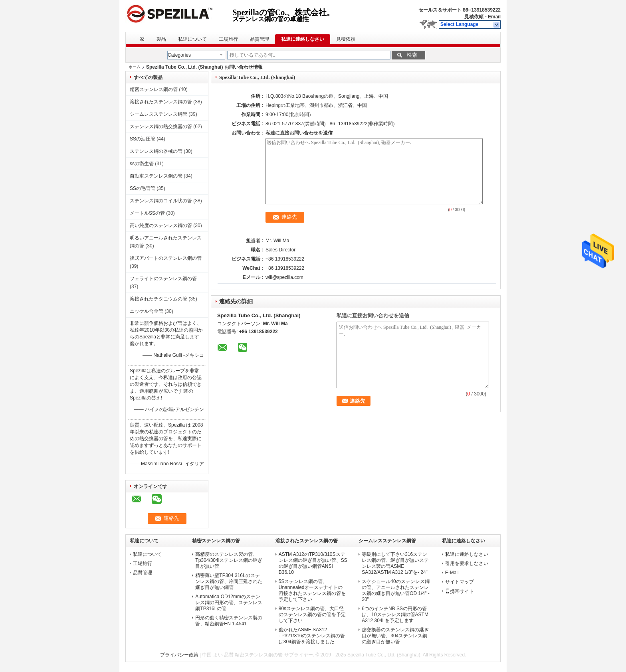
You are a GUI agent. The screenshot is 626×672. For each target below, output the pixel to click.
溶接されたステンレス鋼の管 (161, 102)
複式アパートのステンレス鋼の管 (166, 258)
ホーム (135, 67)
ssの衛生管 (142, 164)
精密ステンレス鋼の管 (154, 89)
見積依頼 (474, 17)
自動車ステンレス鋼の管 (156, 176)
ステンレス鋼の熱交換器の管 (161, 126)
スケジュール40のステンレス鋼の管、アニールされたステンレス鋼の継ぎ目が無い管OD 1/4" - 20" (396, 590)
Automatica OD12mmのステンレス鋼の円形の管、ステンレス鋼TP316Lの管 (229, 603)
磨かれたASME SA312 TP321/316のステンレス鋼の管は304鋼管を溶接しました (312, 636)
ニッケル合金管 (147, 311)
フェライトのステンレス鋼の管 (163, 279)
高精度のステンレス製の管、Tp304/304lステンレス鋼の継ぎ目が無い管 (229, 560)
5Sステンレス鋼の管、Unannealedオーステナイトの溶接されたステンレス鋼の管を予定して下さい (312, 590)
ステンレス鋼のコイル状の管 (161, 201)
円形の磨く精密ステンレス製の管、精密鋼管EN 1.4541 (229, 621)
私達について (192, 39)
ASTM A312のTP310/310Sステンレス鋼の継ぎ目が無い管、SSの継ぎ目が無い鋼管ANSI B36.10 (313, 563)
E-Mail (452, 573)
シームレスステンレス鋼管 (158, 114)
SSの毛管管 (143, 188)
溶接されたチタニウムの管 (158, 299)
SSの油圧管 (143, 139)
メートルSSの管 (147, 213)
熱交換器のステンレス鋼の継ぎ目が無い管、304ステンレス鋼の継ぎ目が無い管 (395, 636)
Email (494, 17)
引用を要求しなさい (467, 563)
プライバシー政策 (179, 655)
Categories (179, 55)
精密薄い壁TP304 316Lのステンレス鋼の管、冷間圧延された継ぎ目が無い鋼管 (229, 581)
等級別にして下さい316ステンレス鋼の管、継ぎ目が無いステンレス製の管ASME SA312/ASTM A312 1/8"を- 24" (395, 563)
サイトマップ (460, 582)
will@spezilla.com (284, 277)
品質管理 (260, 39)
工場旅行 (228, 39)
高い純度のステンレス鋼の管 (161, 225)
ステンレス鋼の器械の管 (156, 151)
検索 (412, 55)
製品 (161, 39)
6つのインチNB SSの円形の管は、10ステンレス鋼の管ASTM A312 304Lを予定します (395, 615)
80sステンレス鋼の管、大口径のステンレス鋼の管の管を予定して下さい (312, 615)
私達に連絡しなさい (303, 39)
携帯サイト (460, 591)
